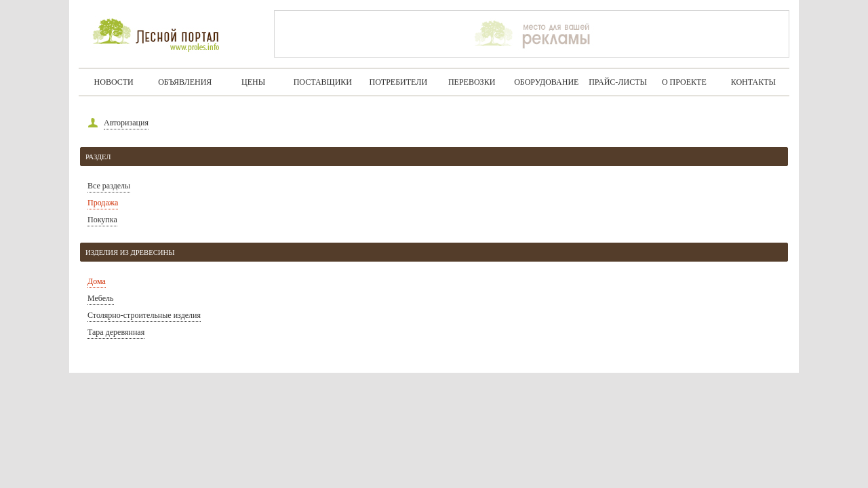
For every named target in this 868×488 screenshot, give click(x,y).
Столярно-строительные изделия (144, 315)
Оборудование (546, 82)
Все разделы (109, 186)
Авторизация (126, 123)
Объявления (185, 82)
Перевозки (472, 82)
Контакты (753, 82)
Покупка (102, 220)
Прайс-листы (618, 82)
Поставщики (323, 82)
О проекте (684, 82)
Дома (97, 281)
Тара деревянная (116, 332)
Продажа (103, 203)
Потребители (399, 82)
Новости (114, 82)
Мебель (101, 298)
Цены (253, 82)
